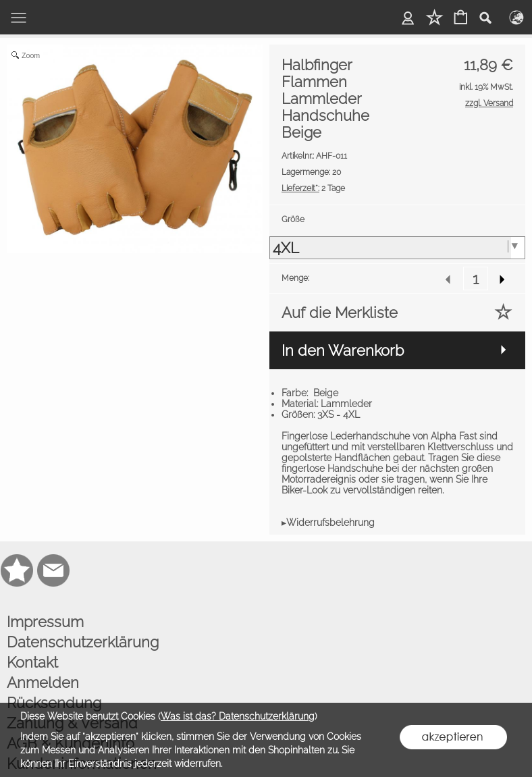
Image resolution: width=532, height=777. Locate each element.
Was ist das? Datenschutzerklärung (238, 716)
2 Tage (313, 188)
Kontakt (32, 662)
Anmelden (43, 682)
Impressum (45, 622)
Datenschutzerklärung (83, 642)
